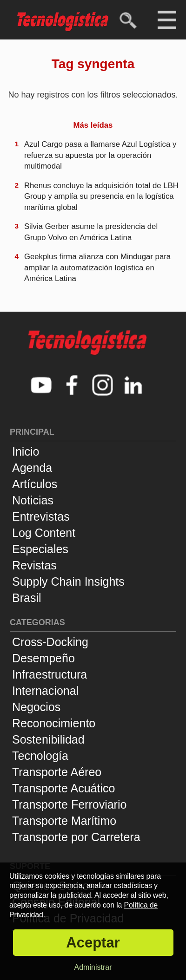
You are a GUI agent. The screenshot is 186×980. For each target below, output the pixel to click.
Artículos (35, 484)
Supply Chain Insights (68, 581)
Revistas (34, 565)
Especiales (40, 549)
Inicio (26, 451)
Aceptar (93, 943)
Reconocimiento (54, 723)
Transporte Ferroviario (69, 804)
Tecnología (40, 756)
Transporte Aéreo (57, 772)
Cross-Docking (50, 642)
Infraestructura (50, 674)
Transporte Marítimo (64, 821)
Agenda (32, 468)
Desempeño (43, 658)
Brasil (27, 598)
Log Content (44, 533)
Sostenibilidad (48, 739)
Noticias (33, 500)
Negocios (36, 707)
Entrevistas (41, 516)
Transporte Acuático (63, 788)
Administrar (93, 967)
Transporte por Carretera (76, 837)
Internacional (45, 691)
